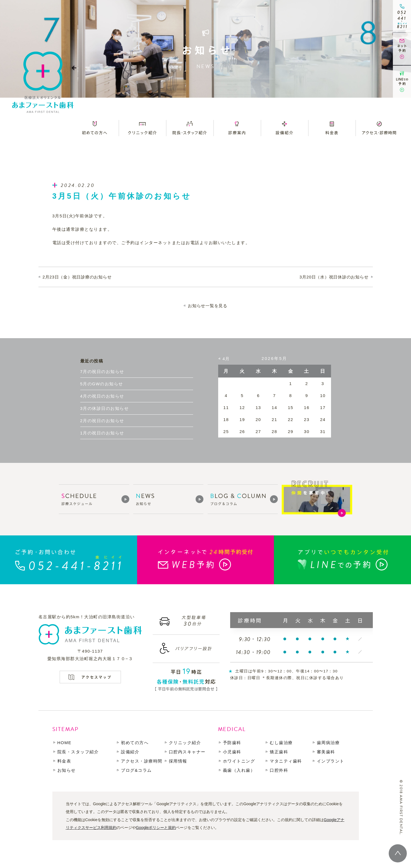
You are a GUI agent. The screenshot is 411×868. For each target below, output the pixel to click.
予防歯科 (232, 743)
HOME (65, 743)
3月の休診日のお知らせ (105, 408)
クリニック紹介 (185, 743)
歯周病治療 (328, 743)
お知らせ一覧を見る (208, 306)
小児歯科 (232, 752)
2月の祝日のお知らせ (102, 421)
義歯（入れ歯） (239, 770)
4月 (226, 359)
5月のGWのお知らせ (102, 384)
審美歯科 (326, 752)
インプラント (331, 761)
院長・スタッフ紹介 (78, 752)
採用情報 (178, 761)
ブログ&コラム (136, 770)
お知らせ (67, 770)
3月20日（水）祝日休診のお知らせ (334, 277)
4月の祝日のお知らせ (102, 396)
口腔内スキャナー (187, 752)
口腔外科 (279, 770)
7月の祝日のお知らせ (102, 372)
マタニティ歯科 (286, 761)
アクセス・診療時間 (142, 761)
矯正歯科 (279, 752)
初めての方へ (135, 743)
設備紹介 (130, 752)
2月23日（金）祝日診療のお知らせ (77, 277)
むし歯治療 (281, 743)
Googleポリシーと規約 (156, 828)
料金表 (64, 761)
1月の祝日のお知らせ (102, 433)
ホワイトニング (239, 761)
